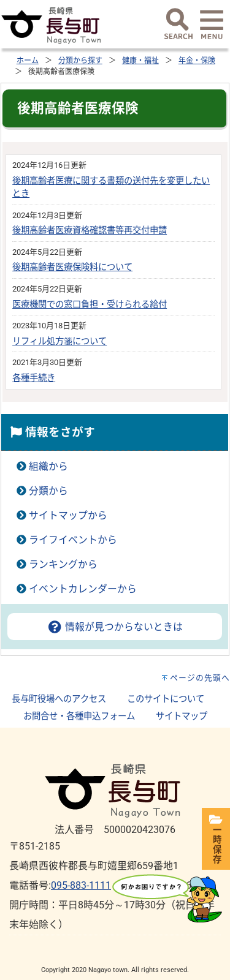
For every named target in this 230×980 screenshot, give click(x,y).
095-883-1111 (81, 885)
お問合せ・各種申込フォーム (79, 716)
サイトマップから (68, 515)
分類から (48, 491)
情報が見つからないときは (115, 627)
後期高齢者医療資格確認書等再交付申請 (90, 231)
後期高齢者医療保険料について (72, 267)
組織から (48, 466)
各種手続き (34, 378)
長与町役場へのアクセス (59, 699)
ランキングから (63, 564)
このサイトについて (166, 699)
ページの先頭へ (200, 678)
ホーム (28, 61)
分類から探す (80, 61)
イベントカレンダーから (83, 589)
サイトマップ (182, 716)
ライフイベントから (73, 540)
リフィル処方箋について (59, 341)
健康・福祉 (140, 61)
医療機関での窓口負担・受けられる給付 (90, 305)
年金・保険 (197, 61)
